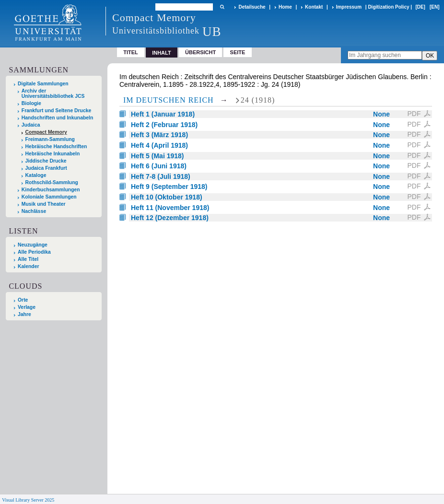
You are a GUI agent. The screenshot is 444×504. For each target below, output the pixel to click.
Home (285, 7)
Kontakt (314, 7)
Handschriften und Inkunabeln (58, 118)
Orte (23, 300)
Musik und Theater (44, 204)
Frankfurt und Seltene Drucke (57, 111)
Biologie (31, 103)
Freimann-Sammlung (50, 139)
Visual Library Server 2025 (28, 500)
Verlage (27, 307)
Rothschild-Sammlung (52, 182)
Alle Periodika (34, 252)
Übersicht (200, 52)
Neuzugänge (33, 245)
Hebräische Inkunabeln (53, 154)
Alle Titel (28, 259)
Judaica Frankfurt (46, 168)
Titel (131, 52)
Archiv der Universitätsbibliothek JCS (53, 94)
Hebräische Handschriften (56, 147)
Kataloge (36, 175)
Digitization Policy (388, 7)
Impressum (349, 7)
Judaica (31, 125)
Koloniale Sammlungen (49, 197)
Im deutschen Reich (169, 100)
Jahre (24, 314)
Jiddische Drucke (46, 161)
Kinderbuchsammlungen (51, 190)
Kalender (28, 266)
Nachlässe (34, 211)
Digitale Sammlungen (43, 84)
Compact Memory (46, 132)
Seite (238, 52)
